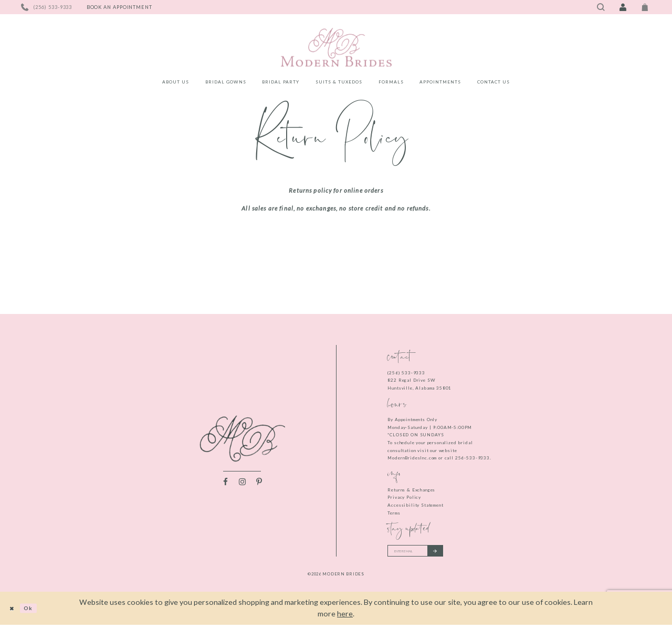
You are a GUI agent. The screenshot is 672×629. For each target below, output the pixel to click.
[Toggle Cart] (645, 7)
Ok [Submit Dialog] (37, 612)
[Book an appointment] (119, 7)
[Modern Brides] (336, 47)
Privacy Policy (404, 497)
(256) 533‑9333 (406, 373)
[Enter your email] (427, 553)
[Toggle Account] (623, 7)
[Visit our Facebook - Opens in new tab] (225, 484)
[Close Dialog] (14, 612)
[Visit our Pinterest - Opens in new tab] (259, 484)
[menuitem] (176, 83)
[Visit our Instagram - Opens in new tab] (242, 484)
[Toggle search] (601, 7)
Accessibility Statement (415, 505)
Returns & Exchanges (411, 490)
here (345, 618)
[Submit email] (455, 553)
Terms (394, 513)
